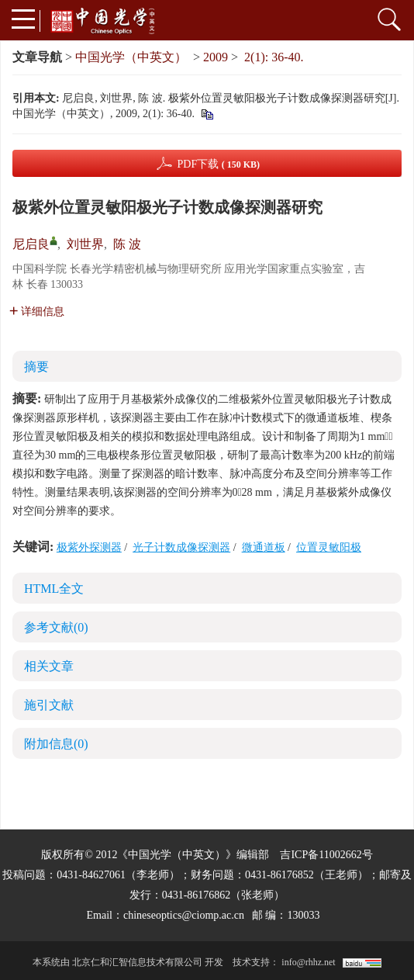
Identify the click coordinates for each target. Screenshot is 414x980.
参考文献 (56, 627)
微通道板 (264, 547)
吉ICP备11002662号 (326, 855)
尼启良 (31, 244)
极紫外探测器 (89, 547)
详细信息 (37, 312)
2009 (216, 57)
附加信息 (56, 744)
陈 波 (127, 244)
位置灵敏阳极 (329, 547)
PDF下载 (218, 164)
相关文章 (49, 666)
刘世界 (85, 244)
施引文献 (49, 705)
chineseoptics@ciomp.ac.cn (184, 915)
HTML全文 (54, 589)
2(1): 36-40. (274, 57)
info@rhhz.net (308, 962)
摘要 (36, 367)
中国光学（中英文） (131, 57)
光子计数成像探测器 (181, 547)
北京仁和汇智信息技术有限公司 (137, 962)
